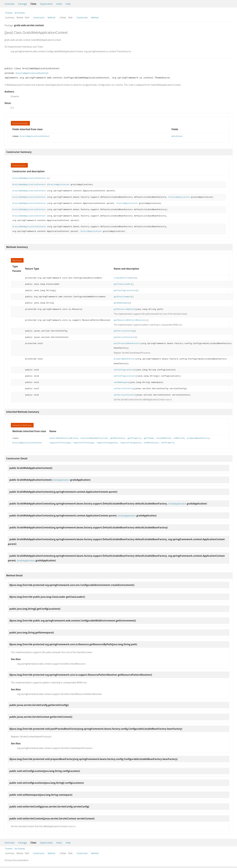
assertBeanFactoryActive (64, 438)
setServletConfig (124, 389)
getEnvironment (123, 297)
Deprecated (46, 4)
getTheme (149, 438)
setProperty (168, 443)
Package (23, 4)
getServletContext (124, 337)
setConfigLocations (125, 376)
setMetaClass (151, 443)
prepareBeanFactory (125, 359)
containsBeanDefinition (94, 438)
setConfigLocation (124, 370)
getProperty (134, 438)
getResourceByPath (124, 309)
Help (68, 4)
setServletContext (124, 395)
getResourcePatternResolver (130, 320)
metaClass (177, 136)
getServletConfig (124, 331)
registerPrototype (60, 443)
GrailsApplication (59, 185)
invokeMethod (163, 438)
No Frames (20, 13)
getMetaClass (118, 438)
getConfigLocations (125, 291)
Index (59, 4)
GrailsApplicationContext (32, 73)
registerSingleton (107, 443)
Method (51, 17)
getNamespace (121, 303)
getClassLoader (123, 284)
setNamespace (121, 382)
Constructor (39, 17)
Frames (9, 13)
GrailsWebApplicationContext (29, 178)
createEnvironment (124, 278)
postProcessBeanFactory (127, 343)
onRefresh (179, 438)
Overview (10, 4)
